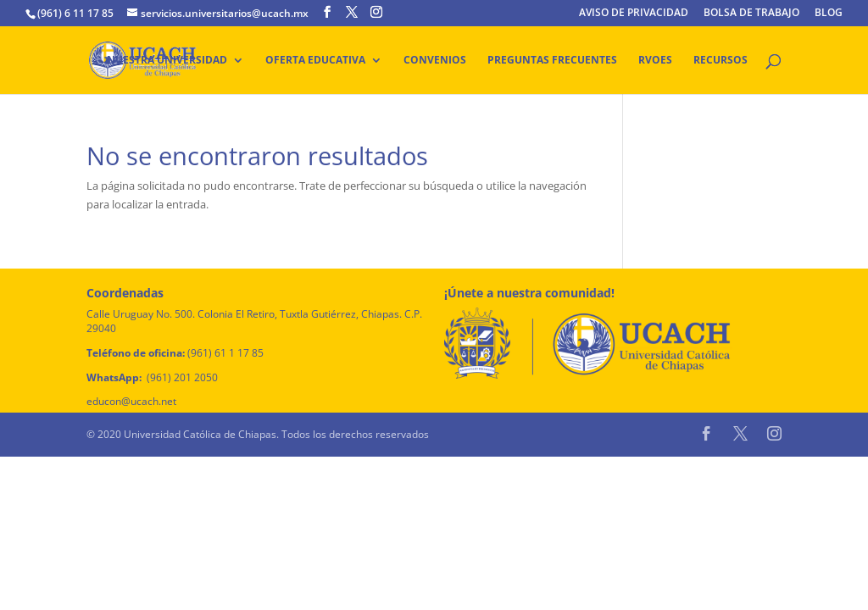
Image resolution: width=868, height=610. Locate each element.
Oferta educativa (315, 61)
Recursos (721, 61)
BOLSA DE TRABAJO (751, 14)
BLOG (829, 14)
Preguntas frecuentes (552, 61)
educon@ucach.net (131, 401)
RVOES (655, 61)
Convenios (435, 61)
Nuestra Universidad (167, 61)
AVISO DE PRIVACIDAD (634, 14)
